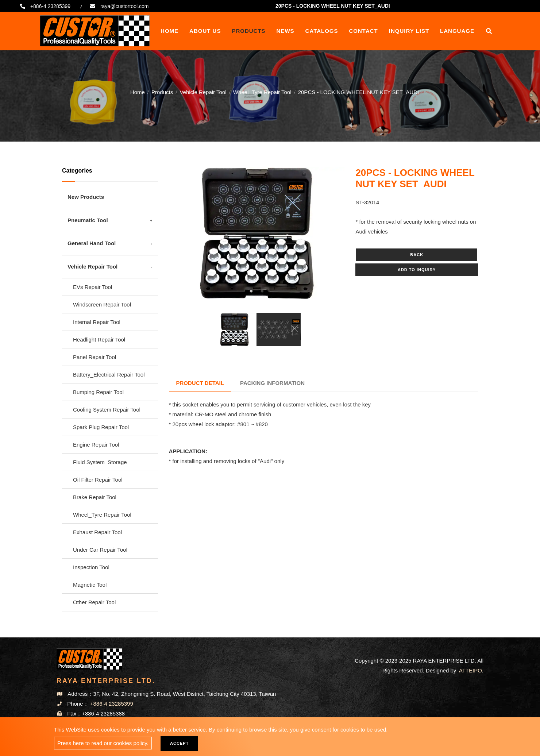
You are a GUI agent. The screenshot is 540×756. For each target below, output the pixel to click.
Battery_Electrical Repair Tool (109, 375)
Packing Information (272, 383)
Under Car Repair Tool (100, 550)
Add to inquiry (417, 270)
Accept (179, 743)
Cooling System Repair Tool (107, 410)
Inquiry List (409, 31)
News (286, 31)
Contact (364, 31)
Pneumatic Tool (88, 220)
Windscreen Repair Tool (102, 304)
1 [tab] (251, 291)
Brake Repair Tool (95, 497)
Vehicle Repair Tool (203, 91)
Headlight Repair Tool (99, 340)
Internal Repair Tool (97, 322)
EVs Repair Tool (92, 287)
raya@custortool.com (124, 6)
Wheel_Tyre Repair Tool (262, 91)
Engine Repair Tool (96, 445)
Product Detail (200, 383)
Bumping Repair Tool (98, 392)
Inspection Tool (91, 567)
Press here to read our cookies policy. (103, 743)
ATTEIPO (470, 670)
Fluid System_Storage (100, 462)
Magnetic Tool (90, 585)
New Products (86, 197)
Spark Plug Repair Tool (101, 427)
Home (169, 31)
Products (248, 31)
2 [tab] (262, 291)
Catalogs (322, 31)
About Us (205, 31)
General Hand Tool (92, 243)
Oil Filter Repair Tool (98, 480)
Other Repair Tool (94, 602)
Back (417, 255)
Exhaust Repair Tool (97, 532)
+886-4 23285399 (50, 6)
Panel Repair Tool (94, 357)
